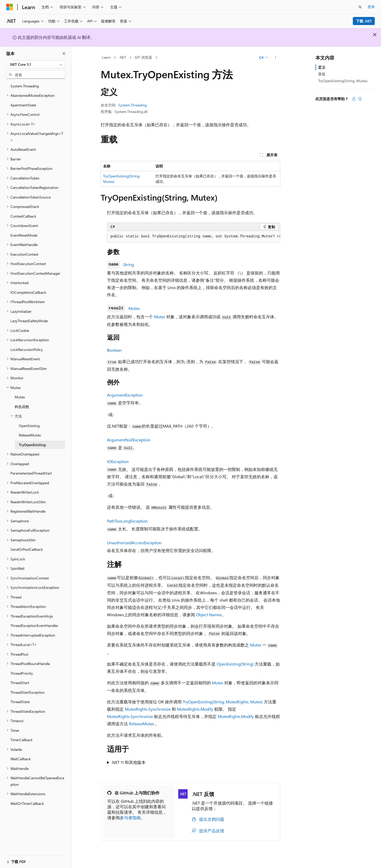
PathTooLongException (127, 521)
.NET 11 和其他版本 (129, 762)
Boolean (114, 350)
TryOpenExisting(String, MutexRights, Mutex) (223, 702)
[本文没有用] (360, 99)
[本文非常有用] (354, 99)
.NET (123, 57)
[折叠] (64, 53)
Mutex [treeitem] (20, 397)
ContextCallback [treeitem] (23, 216)
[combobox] (36, 64)
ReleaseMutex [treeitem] (30, 435)
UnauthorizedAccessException (134, 543)
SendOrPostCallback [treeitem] (27, 549)
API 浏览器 (143, 57)
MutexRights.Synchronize (148, 709)
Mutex (134, 308)
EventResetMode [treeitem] (24, 235)
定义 (322, 67)
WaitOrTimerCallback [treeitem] (27, 803)
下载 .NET (364, 21)
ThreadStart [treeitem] (20, 683)
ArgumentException (125, 395)
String (129, 264)
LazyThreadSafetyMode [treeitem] (29, 321)
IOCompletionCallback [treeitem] (28, 292)
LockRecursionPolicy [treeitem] (27, 349)
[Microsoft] (10, 7)
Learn (106, 57)
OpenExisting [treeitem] (29, 426)
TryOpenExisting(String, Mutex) (343, 81)
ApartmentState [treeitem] (23, 105)
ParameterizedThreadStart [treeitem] (31, 473)
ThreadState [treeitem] (20, 702)
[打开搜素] (360, 7)
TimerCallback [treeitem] (22, 740)
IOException (118, 461)
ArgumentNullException (129, 440)
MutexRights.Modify (195, 709)
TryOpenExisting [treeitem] (32, 445)
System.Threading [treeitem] (25, 86)
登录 (371, 7)
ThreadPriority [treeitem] (22, 673)
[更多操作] (276, 58)
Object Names (209, 615)
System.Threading (132, 105)
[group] (194, 237)
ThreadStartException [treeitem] (28, 692)
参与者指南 (130, 818)
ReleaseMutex (141, 724)
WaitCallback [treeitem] (21, 759)
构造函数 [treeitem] (22, 407)
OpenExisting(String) (235, 664)
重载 (322, 74)
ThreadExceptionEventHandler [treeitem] (34, 625)
